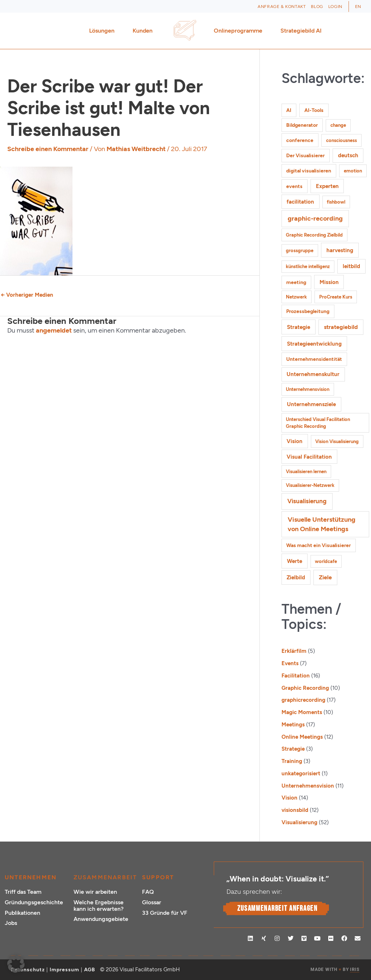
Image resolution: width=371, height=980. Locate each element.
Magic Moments (302, 712)
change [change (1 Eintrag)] (338, 125)
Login (335, 7)
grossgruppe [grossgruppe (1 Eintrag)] (300, 251)
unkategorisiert (301, 773)
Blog (317, 7)
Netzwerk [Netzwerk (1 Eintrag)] (296, 297)
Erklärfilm (294, 651)
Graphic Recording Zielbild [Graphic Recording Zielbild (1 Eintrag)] (314, 235)
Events (290, 663)
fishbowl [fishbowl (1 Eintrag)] (336, 202)
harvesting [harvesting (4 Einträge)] (340, 250)
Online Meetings (302, 737)
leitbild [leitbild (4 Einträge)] (351, 266)
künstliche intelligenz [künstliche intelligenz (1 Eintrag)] (308, 266)
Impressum (64, 970)
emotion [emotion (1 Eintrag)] (353, 171)
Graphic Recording (305, 688)
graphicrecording (303, 700)
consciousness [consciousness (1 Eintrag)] (341, 140)
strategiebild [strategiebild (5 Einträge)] (341, 327)
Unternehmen (31, 877)
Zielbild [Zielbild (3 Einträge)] (296, 577)
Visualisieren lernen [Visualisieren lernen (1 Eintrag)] (306, 472)
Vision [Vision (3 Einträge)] (295, 441)
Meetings (293, 725)
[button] (16, 964)
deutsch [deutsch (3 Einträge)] (348, 155)
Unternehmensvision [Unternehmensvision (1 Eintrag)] (308, 389)
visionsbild (295, 810)
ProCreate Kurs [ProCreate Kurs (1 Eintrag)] (336, 297)
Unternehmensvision (308, 786)
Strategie (293, 749)
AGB (90, 970)
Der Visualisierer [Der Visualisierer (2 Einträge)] (305, 156)
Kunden (144, 31)
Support (158, 877)
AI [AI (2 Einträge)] (289, 110)
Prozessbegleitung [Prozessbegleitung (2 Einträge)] (308, 311)
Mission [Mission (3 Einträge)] (329, 282)
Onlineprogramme (240, 31)
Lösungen (104, 31)
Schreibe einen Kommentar (48, 149)
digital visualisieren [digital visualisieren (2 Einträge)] (309, 171)
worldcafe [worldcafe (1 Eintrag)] (326, 561)
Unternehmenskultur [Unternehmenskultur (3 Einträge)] (313, 374)
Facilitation (296, 676)
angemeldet (54, 330)
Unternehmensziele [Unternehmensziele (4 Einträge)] (311, 404)
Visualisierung (299, 822)
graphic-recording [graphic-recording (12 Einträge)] (315, 218)
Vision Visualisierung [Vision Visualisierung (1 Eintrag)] (337, 441)
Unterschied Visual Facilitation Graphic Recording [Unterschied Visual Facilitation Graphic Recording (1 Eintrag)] (318, 423)
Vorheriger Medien (27, 295)
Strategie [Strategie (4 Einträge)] (299, 327)
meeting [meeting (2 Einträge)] (296, 282)
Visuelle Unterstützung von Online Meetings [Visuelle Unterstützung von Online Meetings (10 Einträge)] (322, 524)
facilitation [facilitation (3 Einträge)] (300, 202)
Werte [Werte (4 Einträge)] (295, 561)
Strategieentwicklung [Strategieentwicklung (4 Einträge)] (314, 344)
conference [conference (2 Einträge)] (300, 140)
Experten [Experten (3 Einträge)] (327, 186)
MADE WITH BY (335, 970)
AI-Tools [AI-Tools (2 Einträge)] (314, 110)
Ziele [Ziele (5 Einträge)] (325, 577)
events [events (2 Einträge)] (294, 186)
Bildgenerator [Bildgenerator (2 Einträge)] (302, 125)
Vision (289, 798)
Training (292, 761)
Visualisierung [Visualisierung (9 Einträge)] (307, 501)
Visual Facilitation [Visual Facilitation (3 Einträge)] (309, 457)
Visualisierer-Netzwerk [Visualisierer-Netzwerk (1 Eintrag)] (310, 485)
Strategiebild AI (301, 31)
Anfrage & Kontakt (282, 7)
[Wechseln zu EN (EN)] (358, 7)
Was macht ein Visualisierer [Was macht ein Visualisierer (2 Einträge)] (318, 545)
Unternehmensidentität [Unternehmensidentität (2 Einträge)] (314, 359)
